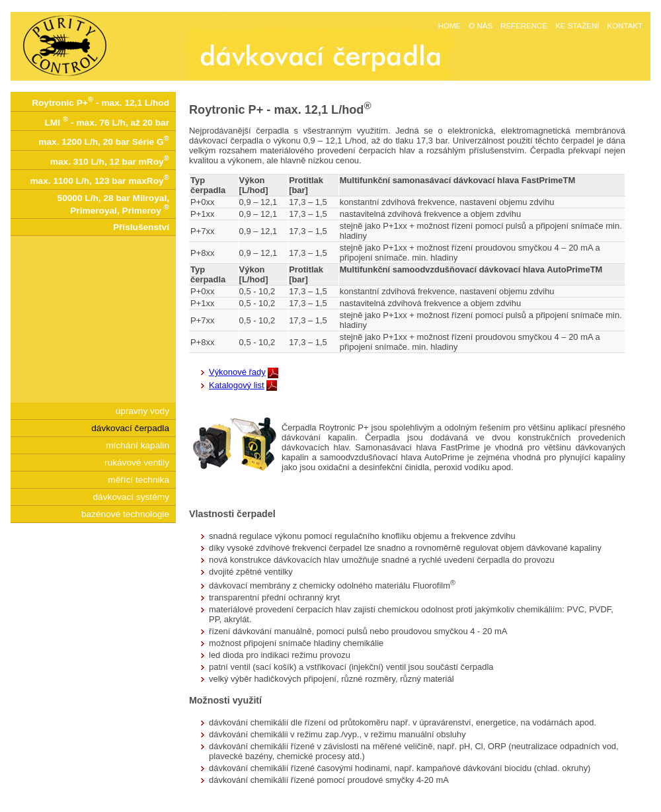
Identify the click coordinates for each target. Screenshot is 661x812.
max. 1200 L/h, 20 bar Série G (104, 141)
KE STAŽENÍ (577, 26)
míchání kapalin (137, 445)
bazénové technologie (125, 514)
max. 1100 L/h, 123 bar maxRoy (99, 180)
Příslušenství (141, 227)
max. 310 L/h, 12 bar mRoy (110, 160)
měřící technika (138, 480)
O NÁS (481, 26)
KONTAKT (625, 26)
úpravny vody (142, 411)
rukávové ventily (137, 463)
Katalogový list (237, 385)
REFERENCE (524, 26)
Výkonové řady (237, 372)
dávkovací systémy (132, 497)
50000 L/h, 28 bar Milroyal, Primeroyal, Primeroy (113, 204)
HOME (450, 26)
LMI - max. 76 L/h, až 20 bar (107, 121)
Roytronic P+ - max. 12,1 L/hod (100, 101)
